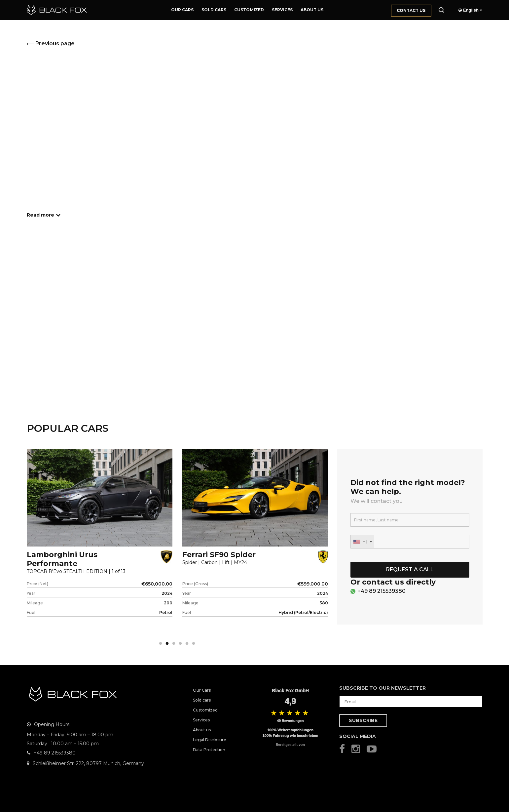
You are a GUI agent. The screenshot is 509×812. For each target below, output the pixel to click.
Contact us (411, 10)
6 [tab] (194, 644)
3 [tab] (174, 644)
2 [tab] (167, 644)
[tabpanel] (100, 544)
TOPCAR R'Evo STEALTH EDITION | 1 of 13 (76, 571)
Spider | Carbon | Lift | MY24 (215, 563)
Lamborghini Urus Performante (62, 559)
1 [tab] (161, 644)
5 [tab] (187, 644)
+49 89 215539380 (382, 591)
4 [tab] (180, 644)
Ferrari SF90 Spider (219, 555)
